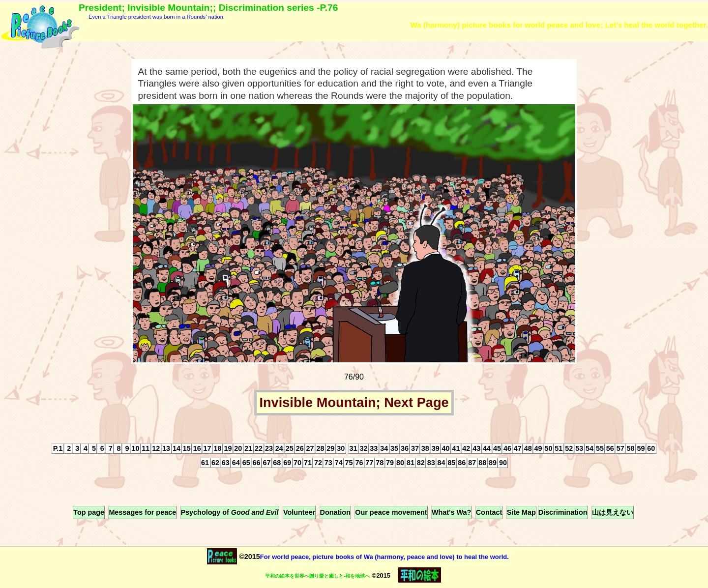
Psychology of (230, 512)
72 (318, 463)
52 (569, 449)
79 (390, 463)
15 (187, 449)
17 (207, 449)
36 (405, 449)
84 (442, 463)
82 (421, 463)
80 (400, 463)
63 (226, 463)
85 (451, 463)
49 (538, 449)
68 (277, 463)
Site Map (521, 512)
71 (308, 463)
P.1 (58, 449)
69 (287, 463)
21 (248, 449)
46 (507, 449)
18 (218, 449)
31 (354, 449)
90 (503, 463)
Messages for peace (142, 512)
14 (177, 449)
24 (279, 449)
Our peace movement (391, 512)
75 (349, 463)
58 (631, 449)
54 (590, 449)
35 (394, 449)
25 (290, 449)
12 (156, 449)
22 (259, 449)
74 (339, 463)
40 (446, 449)
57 (620, 449)
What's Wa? (451, 512)
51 (559, 449)
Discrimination (563, 512)
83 (431, 463)
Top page (89, 512)
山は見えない (613, 512)
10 (135, 449)
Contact (489, 512)
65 (246, 463)
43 (476, 449)
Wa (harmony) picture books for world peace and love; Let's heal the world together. (559, 25)
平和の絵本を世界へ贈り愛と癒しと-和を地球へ (317, 576)
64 (236, 463)
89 (493, 463)
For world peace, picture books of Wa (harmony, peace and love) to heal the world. (384, 557)
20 (238, 449)
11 (146, 449)
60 (651, 449)
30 (341, 449)
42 (466, 449)
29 (330, 449)
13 (166, 449)
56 (610, 449)
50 (548, 449)
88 (482, 463)
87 (472, 463)
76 (359, 463)
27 (310, 449)
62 (215, 463)
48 (528, 449)
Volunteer (299, 512)
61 (205, 463)
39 (436, 449)
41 (456, 449)
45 (497, 449)
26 (300, 449)
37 (415, 449)
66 (257, 463)
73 (328, 463)
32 (363, 449)
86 (462, 463)
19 (228, 449)
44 (487, 449)
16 (197, 449)
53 (579, 449)
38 (425, 449)
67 (266, 463)
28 (320, 449)
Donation (335, 512)
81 (411, 463)
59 (641, 449)
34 (384, 449)
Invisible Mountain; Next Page (354, 402)
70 (297, 463)
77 (369, 463)
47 (518, 449)
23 (269, 449)
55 (600, 449)
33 (374, 449)
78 (380, 463)
